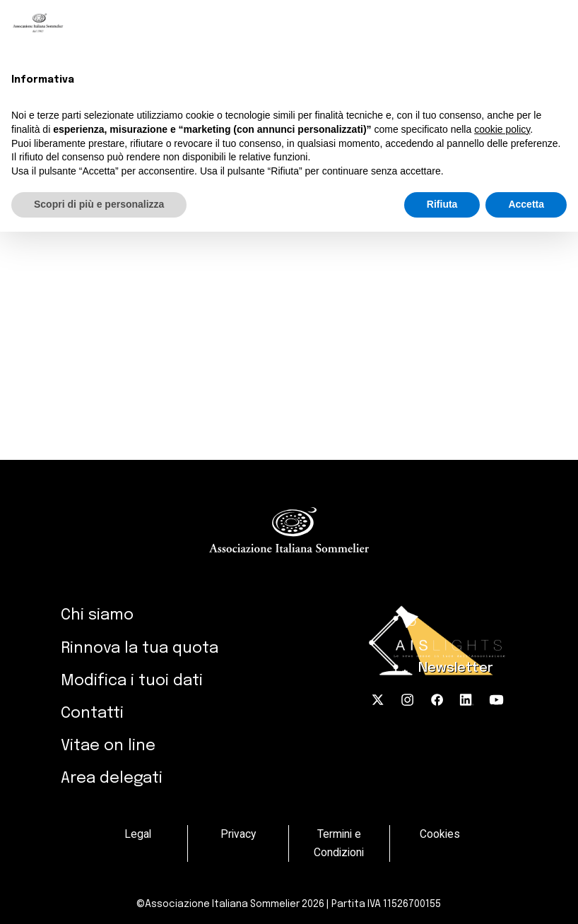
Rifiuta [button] (442, 204)
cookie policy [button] (502, 129)
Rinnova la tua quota (140, 648)
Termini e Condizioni (339, 843)
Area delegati (112, 778)
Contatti (92, 713)
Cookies (440, 834)
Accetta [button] (526, 204)
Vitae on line (108, 746)
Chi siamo (97, 615)
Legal (138, 834)
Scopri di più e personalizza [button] (99, 204)
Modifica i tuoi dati (132, 681)
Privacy (238, 834)
